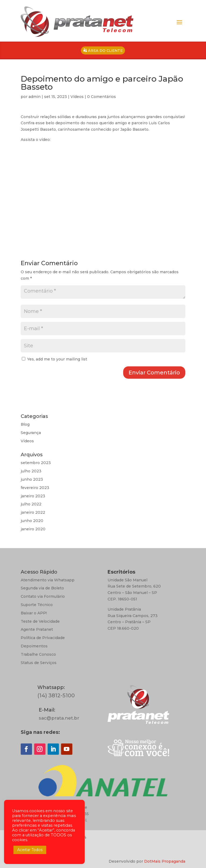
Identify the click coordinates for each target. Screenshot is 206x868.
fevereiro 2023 (35, 488)
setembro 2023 (36, 463)
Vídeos (77, 97)
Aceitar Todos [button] (30, 850)
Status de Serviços (39, 663)
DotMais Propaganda (165, 861)
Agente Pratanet (37, 629)
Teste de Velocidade (40, 621)
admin (35, 97)
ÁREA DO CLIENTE (105, 50)
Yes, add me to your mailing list (54, 359)
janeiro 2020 (33, 529)
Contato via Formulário (43, 596)
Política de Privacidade (43, 638)
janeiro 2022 (33, 512)
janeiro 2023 (33, 496)
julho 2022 (31, 504)
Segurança (31, 433)
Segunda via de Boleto (42, 588)
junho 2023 (32, 479)
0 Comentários (102, 97)
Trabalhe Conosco (38, 654)
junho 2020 (32, 521)
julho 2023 (31, 471)
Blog (25, 424)
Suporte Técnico (37, 605)
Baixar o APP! (34, 613)
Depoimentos (34, 646)
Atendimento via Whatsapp (48, 580)
